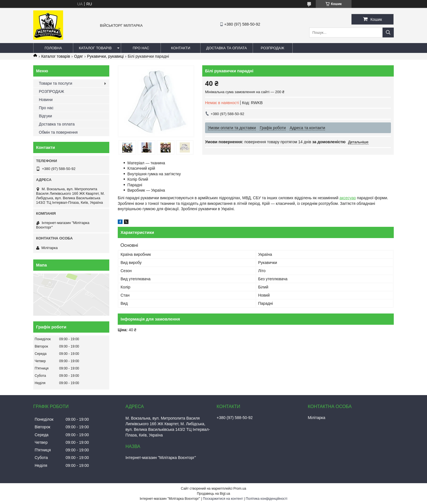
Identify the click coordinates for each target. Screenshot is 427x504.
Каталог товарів (95, 48)
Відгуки (45, 116)
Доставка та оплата (226, 48)
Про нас (141, 48)
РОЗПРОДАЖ (273, 48)
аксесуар (348, 198)
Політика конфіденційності (266, 499)
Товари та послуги (55, 83)
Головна (53, 48)
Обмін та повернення (58, 132)
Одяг (78, 56)
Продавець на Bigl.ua (213, 494)
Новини (46, 100)
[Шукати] (388, 33)
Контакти (181, 48)
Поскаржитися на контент (223, 499)
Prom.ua (240, 489)
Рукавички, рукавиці (105, 56)
